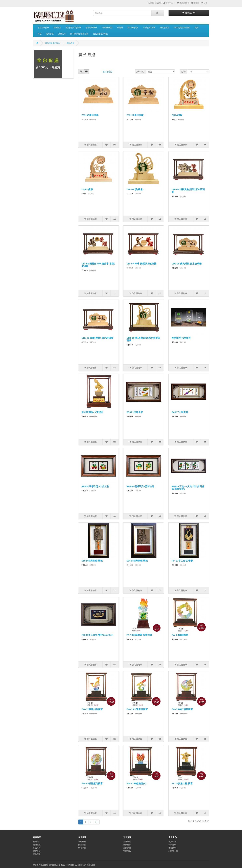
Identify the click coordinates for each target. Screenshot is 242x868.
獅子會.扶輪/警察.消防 (79, 34)
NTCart (92, 865)
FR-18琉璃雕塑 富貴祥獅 (139, 635)
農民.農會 (70, 43)
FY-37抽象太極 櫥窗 (182, 783)
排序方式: (140, 72)
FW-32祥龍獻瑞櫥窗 (92, 783)
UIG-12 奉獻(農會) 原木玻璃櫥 (97, 338)
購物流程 (37, 845)
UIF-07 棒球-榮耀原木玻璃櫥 (141, 264)
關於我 (36, 842)
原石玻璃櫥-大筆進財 (92, 412)
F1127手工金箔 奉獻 (182, 561)
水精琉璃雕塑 (91, 28)
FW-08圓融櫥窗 (180, 635)
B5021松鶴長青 (135, 412)
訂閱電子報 (173, 851)
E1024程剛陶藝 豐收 (92, 561)
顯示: (184, 72)
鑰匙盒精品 (165, 28)
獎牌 (197, 28)
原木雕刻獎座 (133, 28)
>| (96, 822)
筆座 (40, 34)
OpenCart (82, 865)
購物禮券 (127, 845)
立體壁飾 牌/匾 (149, 28)
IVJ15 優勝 (87, 189)
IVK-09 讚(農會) (135, 189)
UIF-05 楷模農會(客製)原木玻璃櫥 (188, 191)
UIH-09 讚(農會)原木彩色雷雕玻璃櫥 (143, 339)
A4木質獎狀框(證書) (182, 28)
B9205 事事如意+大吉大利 (95, 486)
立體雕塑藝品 (107, 28)
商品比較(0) (108, 72)
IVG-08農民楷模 (90, 115)
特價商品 (127, 851)
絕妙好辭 (37, 851)
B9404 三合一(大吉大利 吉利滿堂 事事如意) (188, 488)
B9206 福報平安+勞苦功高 (140, 486)
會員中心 (172, 842)
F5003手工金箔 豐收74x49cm (97, 635)
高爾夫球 (62, 34)
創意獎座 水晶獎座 (181, 338)
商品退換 (82, 845)
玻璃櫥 (120, 28)
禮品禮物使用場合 (100, 34)
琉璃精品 (57, 28)
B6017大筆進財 (180, 412)
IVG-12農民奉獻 (135, 115)
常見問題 (37, 854)
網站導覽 (82, 848)
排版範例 (37, 848)
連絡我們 (82, 842)
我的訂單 (172, 845)
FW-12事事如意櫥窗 (92, 709)
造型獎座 (50, 34)
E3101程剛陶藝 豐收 (137, 561)
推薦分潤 (127, 848)
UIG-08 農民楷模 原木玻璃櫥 (187, 264)
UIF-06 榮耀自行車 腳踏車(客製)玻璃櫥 (98, 265)
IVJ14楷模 (177, 115)
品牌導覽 (127, 842)
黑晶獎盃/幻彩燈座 (73, 28)
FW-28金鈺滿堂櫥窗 (182, 709)
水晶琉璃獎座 (43, 28)
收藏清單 (172, 848)
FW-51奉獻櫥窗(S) (136, 783)
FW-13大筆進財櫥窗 (137, 709)
